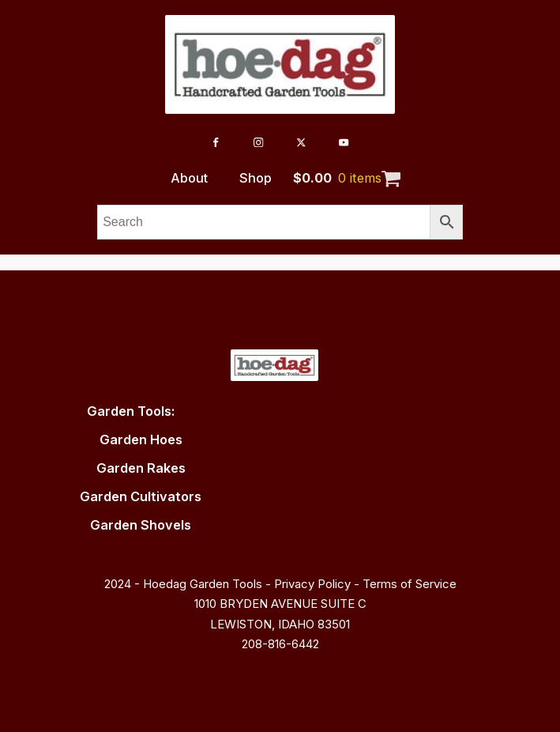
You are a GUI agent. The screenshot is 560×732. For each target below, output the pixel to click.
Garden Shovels (141, 525)
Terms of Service (410, 584)
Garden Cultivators (141, 496)
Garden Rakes (141, 468)
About (189, 178)
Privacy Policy (312, 584)
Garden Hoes (141, 440)
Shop (256, 178)
